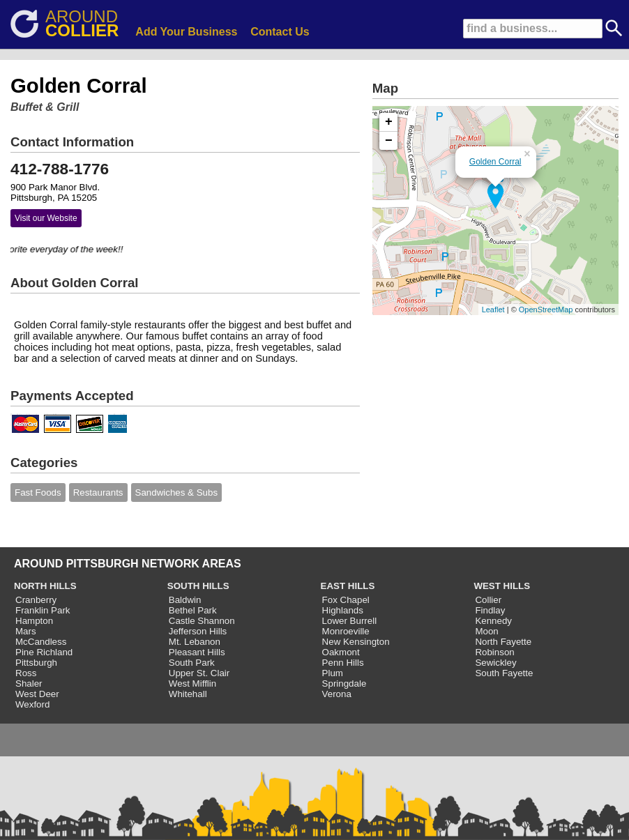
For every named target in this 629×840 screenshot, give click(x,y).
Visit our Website (46, 218)
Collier (488, 600)
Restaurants (98, 492)
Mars (26, 631)
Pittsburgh (36, 663)
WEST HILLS (502, 586)
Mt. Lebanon (195, 642)
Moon (486, 631)
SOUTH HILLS (198, 586)
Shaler (29, 684)
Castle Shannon (202, 621)
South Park (192, 663)
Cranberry (36, 600)
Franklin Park (43, 610)
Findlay (490, 610)
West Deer (37, 694)
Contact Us (280, 32)
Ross (26, 673)
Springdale (344, 684)
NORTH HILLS (45, 586)
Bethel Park (193, 610)
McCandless (41, 642)
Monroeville (346, 631)
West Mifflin (192, 684)
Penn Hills (343, 663)
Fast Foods (38, 492)
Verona (337, 694)
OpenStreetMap (546, 310)
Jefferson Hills (198, 631)
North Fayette (503, 642)
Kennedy (493, 621)
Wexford (32, 704)
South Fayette (504, 673)
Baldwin (185, 600)
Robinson (494, 652)
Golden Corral (495, 162)
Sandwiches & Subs (177, 492)
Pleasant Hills (197, 652)
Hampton (34, 621)
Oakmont (341, 652)
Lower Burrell (350, 621)
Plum (333, 673)
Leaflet (493, 310)
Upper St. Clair (199, 673)
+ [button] (389, 122)
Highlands (343, 610)
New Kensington (356, 642)
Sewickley (495, 663)
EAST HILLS (348, 586)
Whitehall (188, 694)
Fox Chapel (346, 600)
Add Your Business (186, 32)
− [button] (389, 141)
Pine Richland (44, 652)
